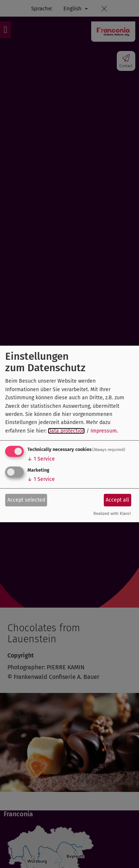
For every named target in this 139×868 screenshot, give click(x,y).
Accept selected (26, 500)
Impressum (104, 431)
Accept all (117, 500)
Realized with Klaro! (112, 514)
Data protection (66, 431)
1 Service (41, 459)
